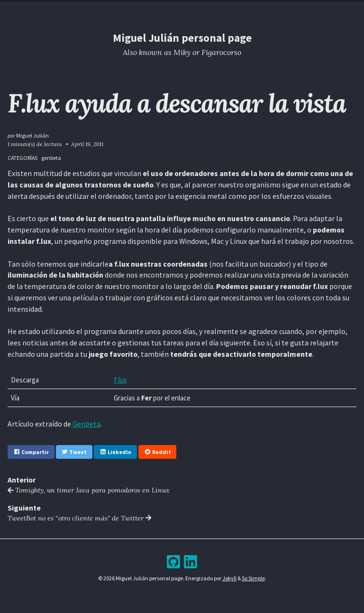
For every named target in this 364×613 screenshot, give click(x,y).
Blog (155, 9)
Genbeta (86, 424)
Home (123, 9)
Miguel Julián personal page (182, 38)
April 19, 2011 (87, 144)
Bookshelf (233, 9)
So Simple (253, 578)
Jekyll (229, 578)
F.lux (120, 380)
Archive (189, 9)
